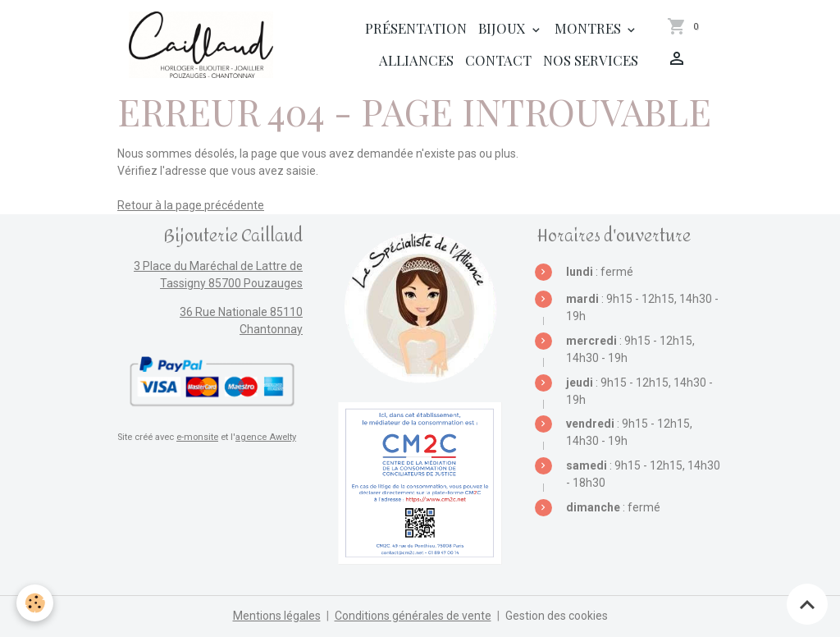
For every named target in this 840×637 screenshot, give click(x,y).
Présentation (416, 28)
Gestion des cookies (557, 616)
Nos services (591, 60)
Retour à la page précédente (191, 205)
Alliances (416, 60)
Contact (498, 60)
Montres (589, 28)
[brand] (201, 45)
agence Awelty (266, 437)
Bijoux (504, 28)
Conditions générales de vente (413, 616)
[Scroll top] (807, 604)
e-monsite (197, 437)
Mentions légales (277, 616)
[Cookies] (35, 603)
